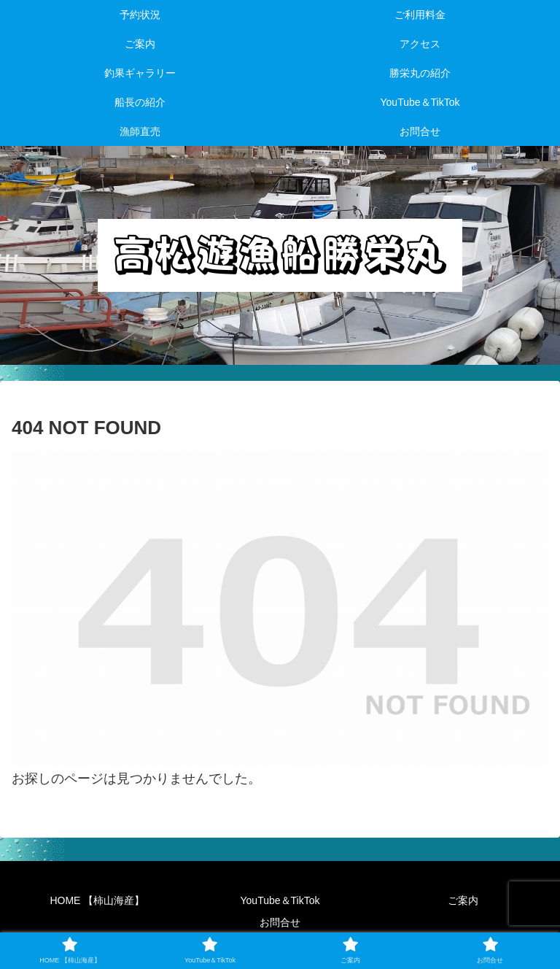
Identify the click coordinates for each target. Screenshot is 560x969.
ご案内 (463, 900)
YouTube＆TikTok (280, 900)
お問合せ (280, 922)
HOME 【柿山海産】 (97, 900)
